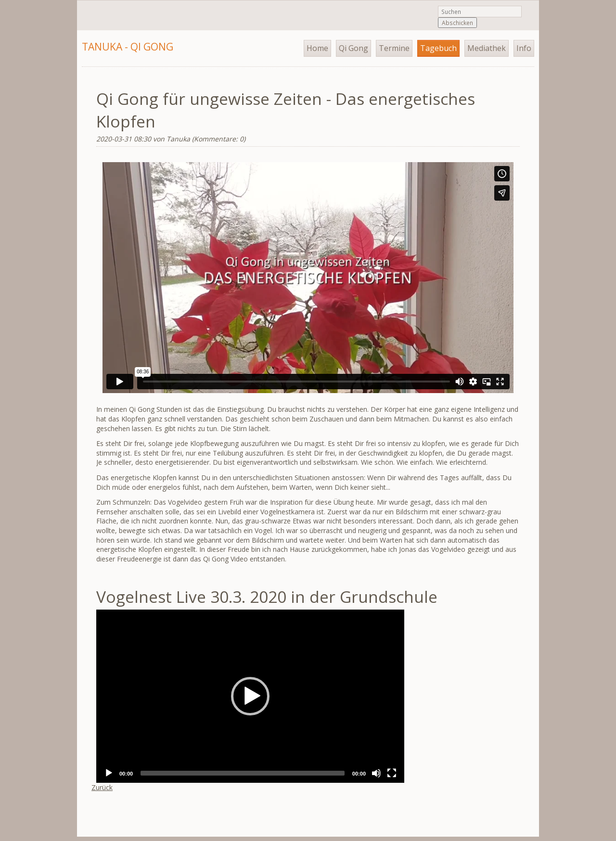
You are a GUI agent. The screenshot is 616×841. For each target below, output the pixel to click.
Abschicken (457, 23)
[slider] (243, 773)
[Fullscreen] (392, 773)
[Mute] (376, 773)
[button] (250, 696)
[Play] (109, 773)
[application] (250, 696)
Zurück (102, 787)
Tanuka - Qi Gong (128, 47)
